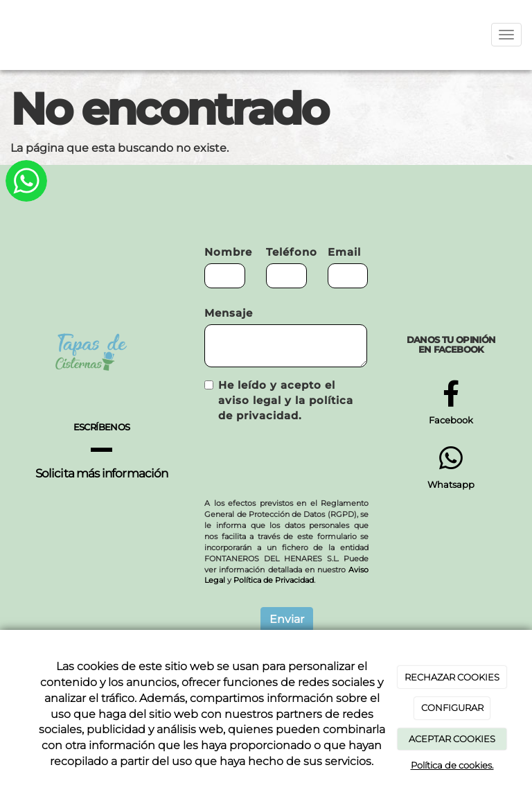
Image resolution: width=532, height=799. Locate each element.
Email (344, 252)
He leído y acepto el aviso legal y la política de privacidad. (279, 400)
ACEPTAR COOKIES (452, 739)
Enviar (287, 619)
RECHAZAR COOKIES (452, 677)
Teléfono (286, 252)
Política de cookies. (452, 765)
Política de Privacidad (274, 580)
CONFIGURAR (452, 708)
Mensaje (229, 313)
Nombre (225, 252)
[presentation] (310, 461)
